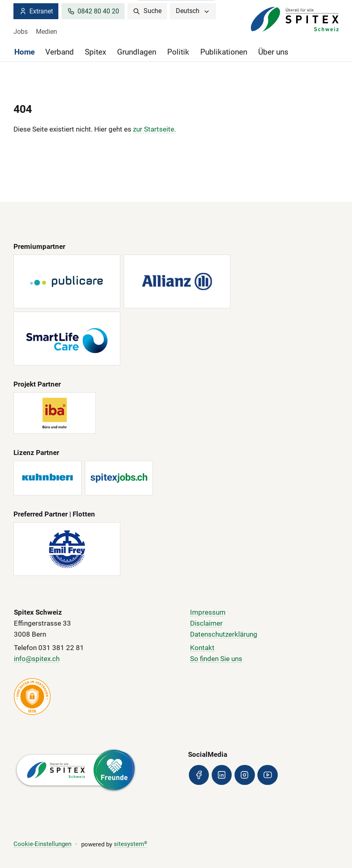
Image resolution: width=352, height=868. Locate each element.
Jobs (21, 32)
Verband (60, 52)
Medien (46, 32)
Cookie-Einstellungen (42, 844)
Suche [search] (147, 11)
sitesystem (131, 844)
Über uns (273, 52)
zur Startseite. (154, 129)
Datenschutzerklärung (224, 634)
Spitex (95, 52)
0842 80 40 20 (93, 11)
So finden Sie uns (216, 659)
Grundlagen (137, 52)
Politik (178, 52)
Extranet (36, 11)
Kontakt (202, 648)
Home (24, 52)
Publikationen (224, 52)
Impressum (208, 612)
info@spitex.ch (37, 659)
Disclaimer (206, 623)
